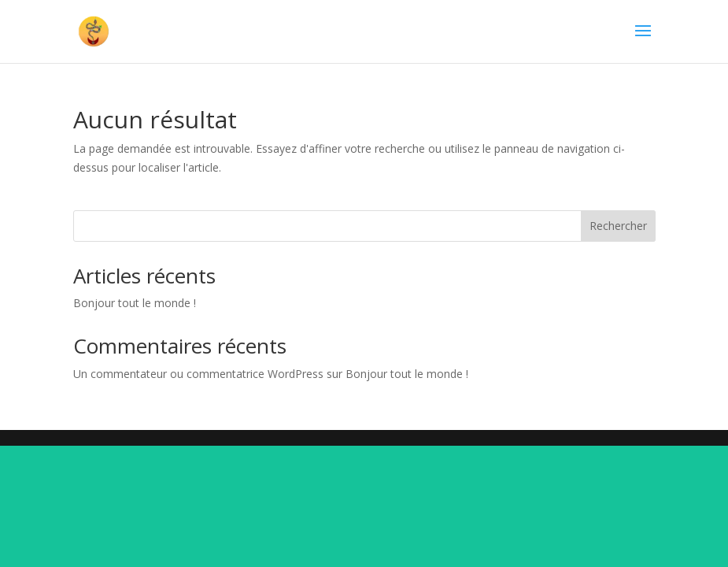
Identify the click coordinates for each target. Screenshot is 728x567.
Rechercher (618, 226)
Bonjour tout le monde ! (135, 303)
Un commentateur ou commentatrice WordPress (198, 374)
